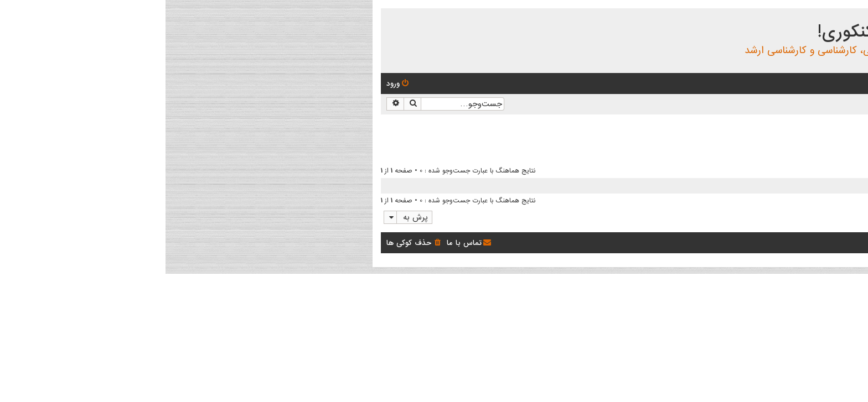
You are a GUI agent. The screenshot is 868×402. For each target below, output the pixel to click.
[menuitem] (786, 84)
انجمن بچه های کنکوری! (745, 32)
